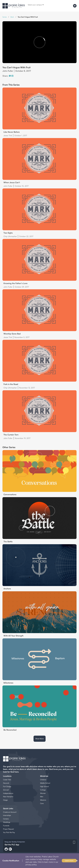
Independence (8, 793)
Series (5, 17)
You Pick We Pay (9, 832)
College (43, 790)
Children (43, 780)
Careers (6, 819)
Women (43, 793)
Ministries (44, 776)
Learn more (69, 861)
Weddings (7, 822)
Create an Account (10, 812)
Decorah (6, 783)
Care (42, 803)
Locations (7, 776)
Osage (5, 800)
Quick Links (8, 808)
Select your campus (36, 5)
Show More (40, 739)
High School (44, 786)
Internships (7, 815)
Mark (12, 17)
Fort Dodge (7, 786)
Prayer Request (8, 829)
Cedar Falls (7, 780)
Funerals (6, 826)
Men (42, 797)
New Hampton (8, 797)
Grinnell (6, 790)
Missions (43, 800)
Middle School (45, 783)
